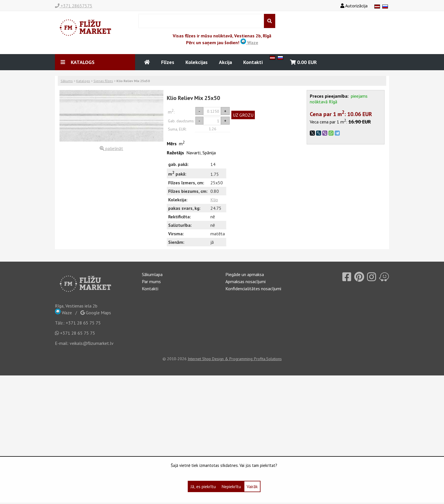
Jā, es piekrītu (203, 486)
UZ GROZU (243, 115)
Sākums (67, 81)
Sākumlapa (152, 274)
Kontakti (253, 62)
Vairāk (252, 486)
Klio (214, 200)
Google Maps (96, 313)
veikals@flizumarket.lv (92, 343)
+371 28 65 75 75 (83, 323)
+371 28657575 (74, 6)
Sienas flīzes (103, 81)
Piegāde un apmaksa (245, 274)
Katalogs (83, 81)
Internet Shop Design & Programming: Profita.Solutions (235, 359)
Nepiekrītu (231, 486)
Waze (249, 42)
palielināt (111, 148)
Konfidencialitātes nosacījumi (253, 289)
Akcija (225, 62)
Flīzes (168, 62)
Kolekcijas (197, 62)
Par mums (151, 281)
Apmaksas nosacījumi (246, 281)
